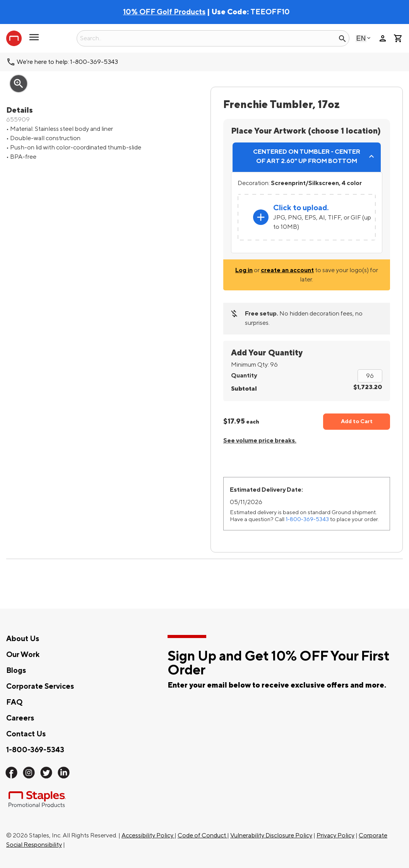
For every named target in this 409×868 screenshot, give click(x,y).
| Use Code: (187, 12)
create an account (287, 270)
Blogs (16, 671)
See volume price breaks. (260, 441)
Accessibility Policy (148, 835)
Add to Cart (357, 421)
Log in (244, 270)
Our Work (23, 655)
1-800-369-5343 (307, 519)
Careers (20, 718)
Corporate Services (40, 686)
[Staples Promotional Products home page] (14, 38)
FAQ (14, 702)
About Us (23, 639)
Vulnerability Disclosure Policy (271, 835)
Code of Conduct (202, 835)
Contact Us (26, 734)
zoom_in (19, 84)
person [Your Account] (383, 38)
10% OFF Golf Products (164, 12)
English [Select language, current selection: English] (361, 38)
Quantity (244, 376)
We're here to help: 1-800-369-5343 (67, 62)
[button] (34, 40)
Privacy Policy (335, 835)
